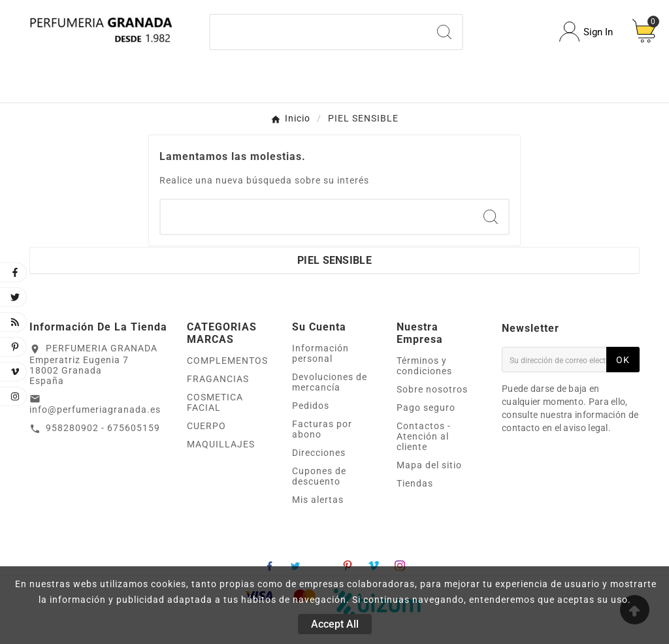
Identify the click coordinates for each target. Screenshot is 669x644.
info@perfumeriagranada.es (95, 410)
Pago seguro (426, 408)
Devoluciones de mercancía (330, 382)
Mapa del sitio (429, 465)
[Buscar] (319, 32)
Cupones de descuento (319, 476)
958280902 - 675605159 (103, 428)
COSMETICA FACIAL (215, 402)
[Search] (444, 32)
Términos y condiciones (424, 366)
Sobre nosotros (432, 389)
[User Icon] (586, 32)
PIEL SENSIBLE (334, 260)
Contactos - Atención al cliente (424, 436)
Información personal (320, 353)
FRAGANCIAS (218, 379)
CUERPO (206, 426)
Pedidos (311, 406)
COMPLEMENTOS (227, 361)
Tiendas (415, 483)
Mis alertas (318, 500)
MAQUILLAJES (221, 444)
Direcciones (319, 453)
